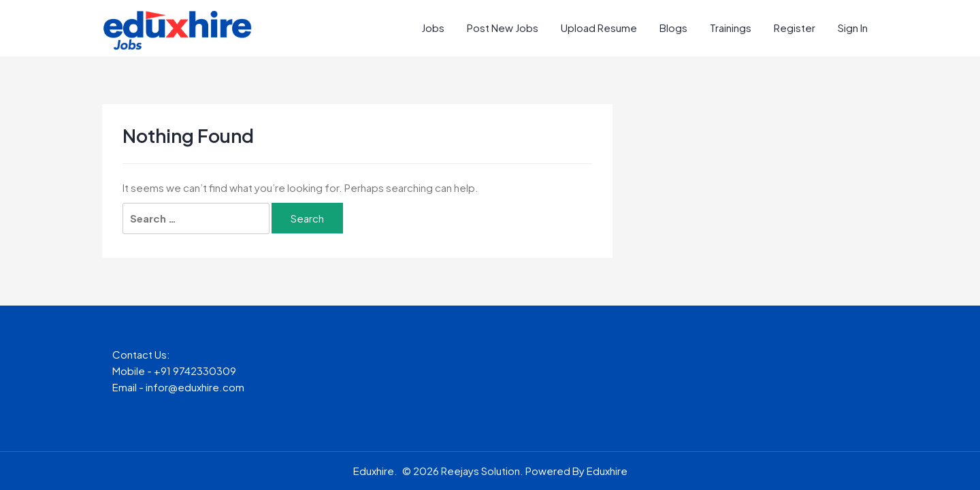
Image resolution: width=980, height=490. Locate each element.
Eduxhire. (375, 471)
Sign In (853, 28)
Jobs (433, 28)
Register (795, 28)
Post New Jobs (503, 28)
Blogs (673, 28)
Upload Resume (599, 28)
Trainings (731, 28)
